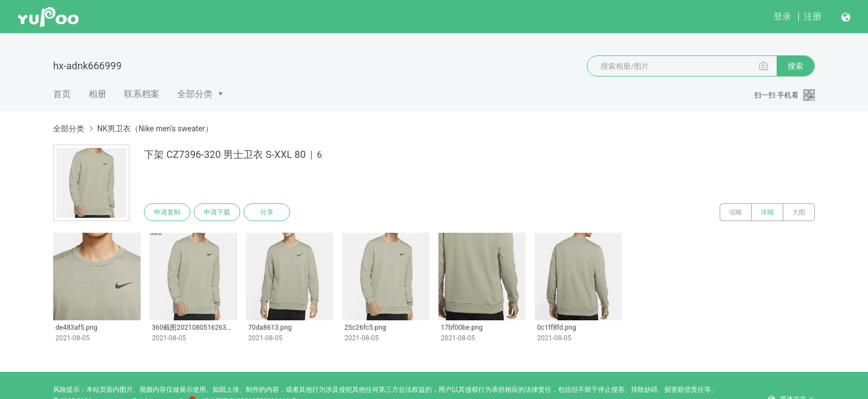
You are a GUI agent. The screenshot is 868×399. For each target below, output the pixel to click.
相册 (97, 94)
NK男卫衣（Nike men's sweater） (155, 129)
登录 (782, 16)
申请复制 (167, 212)
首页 (62, 94)
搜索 (795, 66)
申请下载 (217, 212)
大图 (799, 212)
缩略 (736, 212)
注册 (813, 16)
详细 (767, 212)
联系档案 (142, 94)
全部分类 (195, 94)
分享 (267, 212)
